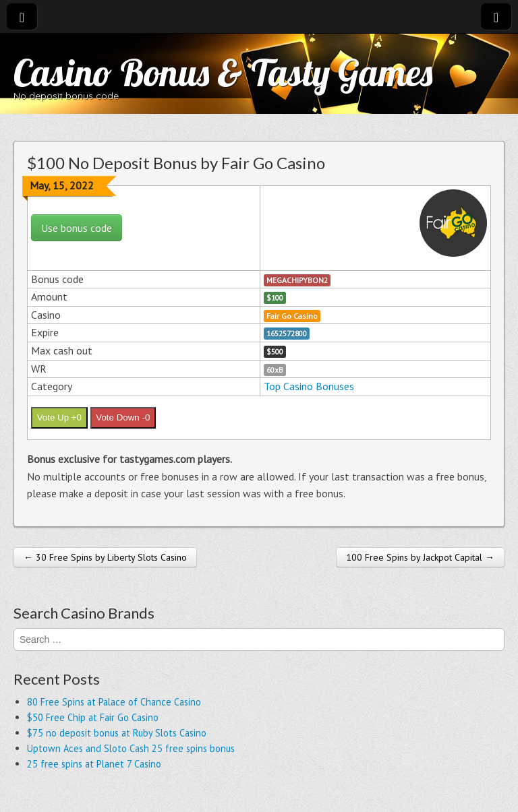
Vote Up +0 (59, 417)
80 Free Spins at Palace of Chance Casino (114, 702)
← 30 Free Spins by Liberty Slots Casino (105, 557)
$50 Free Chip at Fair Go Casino (93, 717)
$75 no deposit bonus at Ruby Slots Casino (117, 733)
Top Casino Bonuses (309, 386)
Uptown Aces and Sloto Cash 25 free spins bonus (131, 748)
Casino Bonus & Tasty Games (223, 72)
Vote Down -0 (123, 417)
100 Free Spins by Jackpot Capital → (420, 557)
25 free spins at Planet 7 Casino (94, 764)
